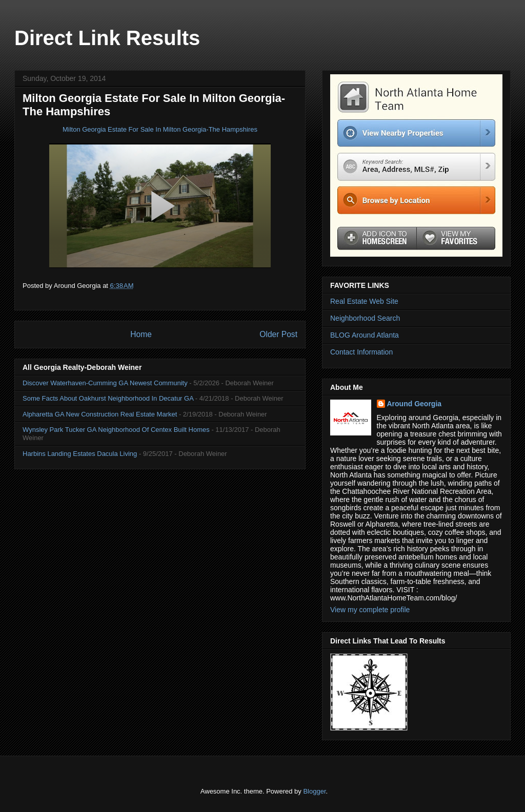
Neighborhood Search (365, 318)
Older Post (278, 334)
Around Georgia (415, 404)
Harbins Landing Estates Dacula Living (80, 454)
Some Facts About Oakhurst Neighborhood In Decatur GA (108, 398)
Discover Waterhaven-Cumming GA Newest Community (105, 383)
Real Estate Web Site (364, 301)
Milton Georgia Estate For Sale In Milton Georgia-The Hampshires (160, 129)
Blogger (314, 791)
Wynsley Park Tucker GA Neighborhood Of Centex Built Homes (116, 430)
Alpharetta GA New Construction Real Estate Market (100, 414)
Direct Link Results (107, 38)
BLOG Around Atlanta (365, 335)
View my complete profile (370, 610)
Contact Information (361, 352)
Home (141, 334)
